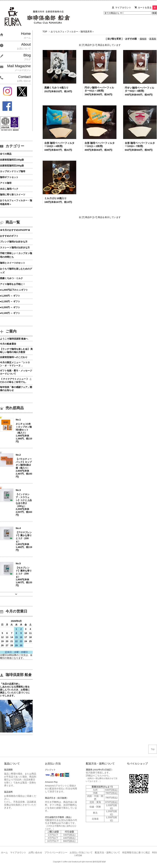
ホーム (4, 852)
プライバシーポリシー (56, 852)
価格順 (143, 39)
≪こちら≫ (98, 775)
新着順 (153, 39)
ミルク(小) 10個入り (55, 198)
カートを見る (147, 8)
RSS (154, 852)
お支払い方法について (81, 852)
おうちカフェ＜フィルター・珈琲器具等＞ (72, 32)
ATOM (79, 855)
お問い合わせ (35, 852)
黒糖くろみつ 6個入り (56, 88)
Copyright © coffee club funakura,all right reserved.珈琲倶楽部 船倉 (79, 862)
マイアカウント (123, 8)
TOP (45, 32)
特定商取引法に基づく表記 (136, 852)
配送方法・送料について (107, 852)
